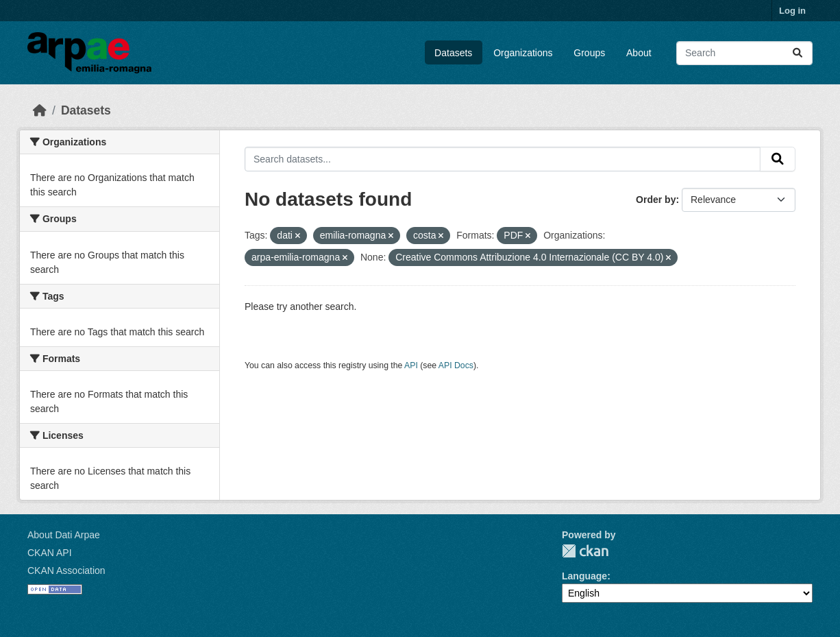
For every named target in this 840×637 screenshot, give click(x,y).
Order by (656, 200)
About (639, 53)
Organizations (523, 53)
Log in (792, 11)
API (411, 365)
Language (584, 576)
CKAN (585, 551)
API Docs (456, 365)
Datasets (453, 53)
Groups (589, 53)
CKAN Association (66, 570)
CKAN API (50, 553)
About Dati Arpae (64, 535)
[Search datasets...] (744, 53)
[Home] (40, 110)
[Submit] (798, 53)
